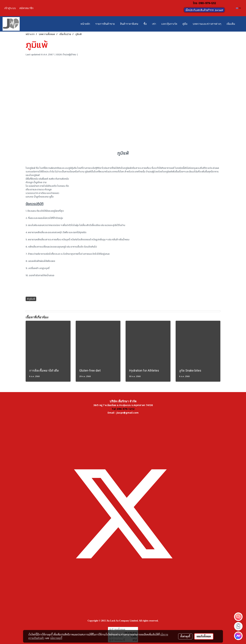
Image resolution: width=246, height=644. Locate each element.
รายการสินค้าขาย (105, 24)
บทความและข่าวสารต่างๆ (207, 24)
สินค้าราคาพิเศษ (129, 24)
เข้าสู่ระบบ (10, 8)
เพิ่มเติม (231, 24)
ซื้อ (145, 24)
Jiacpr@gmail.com (127, 413)
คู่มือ (185, 24)
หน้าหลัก (85, 24)
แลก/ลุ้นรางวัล (169, 24)
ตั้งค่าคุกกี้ (185, 636)
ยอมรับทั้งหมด (204, 636)
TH (238, 8)
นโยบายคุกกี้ (56, 638)
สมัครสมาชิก (26, 8)
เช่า (154, 24)
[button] (241, 24)
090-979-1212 (207, 3)
